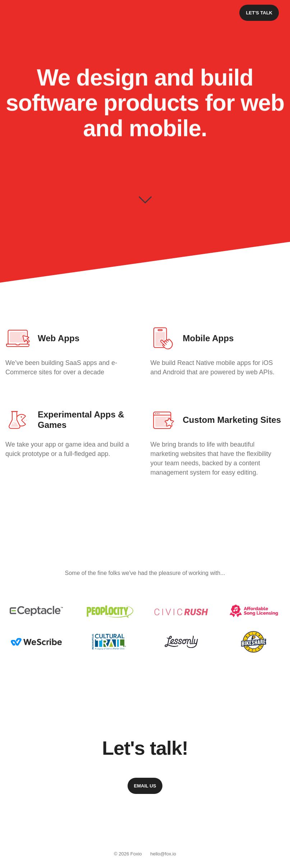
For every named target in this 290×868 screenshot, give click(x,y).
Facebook (116, 826)
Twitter (155, 826)
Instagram (135, 826)
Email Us (145, 786)
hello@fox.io (163, 854)
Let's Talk (259, 13)
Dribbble (174, 826)
